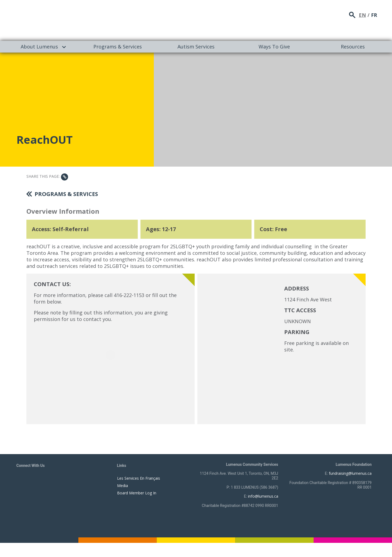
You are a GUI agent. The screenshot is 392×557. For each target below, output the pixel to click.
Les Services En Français (139, 478)
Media (122, 486)
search (352, 15)
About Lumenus (39, 47)
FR (374, 15)
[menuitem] (39, 47)
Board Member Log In (137, 493)
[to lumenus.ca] (74, 20)
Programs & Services (118, 47)
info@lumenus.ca (263, 496)
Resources (353, 47)
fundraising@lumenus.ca (350, 473)
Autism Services (196, 47)
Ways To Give (274, 47)
